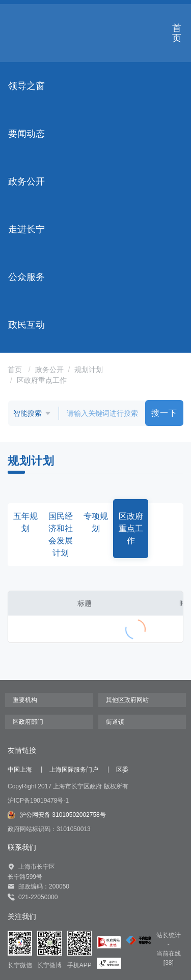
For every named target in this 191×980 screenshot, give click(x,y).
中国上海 (20, 770)
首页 (177, 33)
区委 (122, 770)
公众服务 (26, 277)
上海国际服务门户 (74, 770)
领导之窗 (26, 86)
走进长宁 (26, 229)
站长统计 (169, 935)
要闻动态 (26, 134)
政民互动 (26, 325)
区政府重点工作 (42, 380)
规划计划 (89, 370)
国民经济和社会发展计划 (61, 534)
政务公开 (26, 181)
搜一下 (164, 413)
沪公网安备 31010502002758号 (57, 815)
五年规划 (25, 522)
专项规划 (96, 522)
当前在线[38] (169, 958)
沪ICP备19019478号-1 (38, 801)
